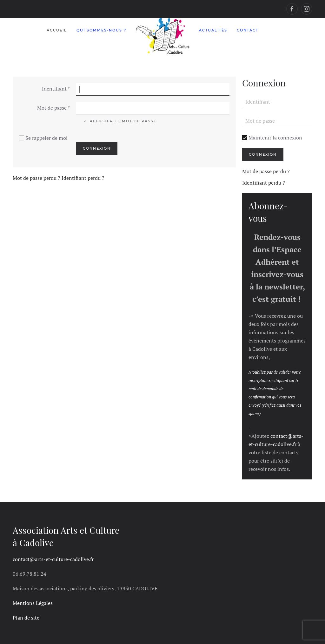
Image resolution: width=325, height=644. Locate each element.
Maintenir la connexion (272, 138)
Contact (248, 30)
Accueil (57, 30)
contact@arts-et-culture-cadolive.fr (53, 559)
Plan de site (26, 618)
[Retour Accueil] (163, 36)
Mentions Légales (33, 603)
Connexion (97, 148)
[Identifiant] (277, 102)
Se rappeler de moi (46, 138)
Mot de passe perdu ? (37, 178)
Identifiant (56, 89)
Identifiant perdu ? (83, 178)
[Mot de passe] (277, 121)
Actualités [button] (213, 30)
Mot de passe (53, 108)
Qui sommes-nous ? (101, 30)
